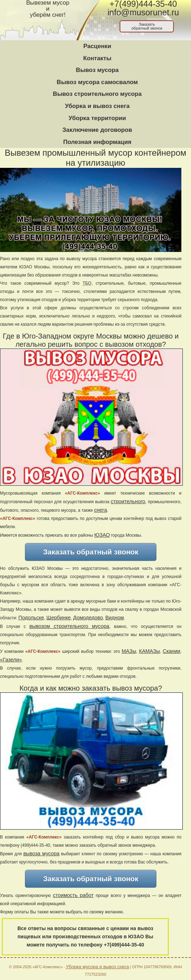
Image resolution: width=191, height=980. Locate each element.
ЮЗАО (102, 535)
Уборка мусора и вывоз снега (98, 967)
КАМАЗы (149, 651)
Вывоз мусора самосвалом (97, 82)
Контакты (97, 58)
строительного (128, 501)
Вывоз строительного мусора (97, 94)
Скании (172, 651)
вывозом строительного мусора (69, 626)
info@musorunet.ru (143, 12)
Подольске (31, 618)
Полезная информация (97, 142)
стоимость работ (73, 895)
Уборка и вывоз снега (97, 106)
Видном (115, 618)
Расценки (97, 46)
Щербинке (59, 618)
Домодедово (88, 618)
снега (101, 510)
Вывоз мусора (97, 70)
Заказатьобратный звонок (147, 26)
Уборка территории (97, 118)
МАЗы (129, 651)
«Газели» (11, 660)
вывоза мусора (41, 853)
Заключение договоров (97, 130)
